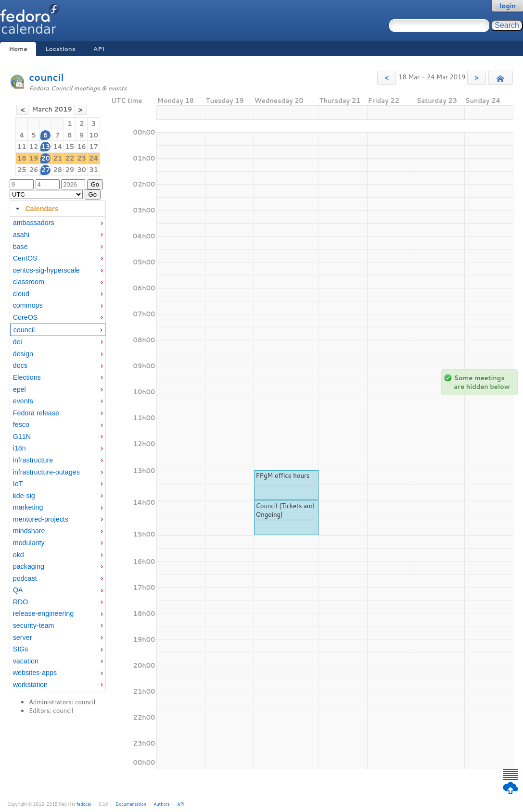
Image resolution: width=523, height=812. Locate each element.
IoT (18, 484)
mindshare (29, 531)
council (46, 77)
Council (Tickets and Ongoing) (285, 510)
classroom (29, 282)
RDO (21, 602)
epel (19, 389)
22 (70, 158)
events (23, 401)
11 (22, 147)
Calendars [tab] (36, 209)
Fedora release (36, 413)
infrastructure (33, 460)
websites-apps (35, 673)
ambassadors (34, 223)
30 (82, 170)
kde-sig (24, 496)
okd (19, 555)
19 (34, 158)
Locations (60, 49)
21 (57, 158)
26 (34, 170)
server (23, 637)
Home (18, 49)
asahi (21, 235)
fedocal (84, 804)
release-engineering (43, 613)
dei (18, 342)
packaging (29, 566)
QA (18, 590)
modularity (29, 543)
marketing (28, 507)
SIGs (21, 649)
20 (45, 158)
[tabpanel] (58, 454)
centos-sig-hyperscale (46, 270)
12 (34, 147)
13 (45, 147)
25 (22, 170)
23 (82, 158)
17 (94, 147)
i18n (19, 448)
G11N (22, 437)
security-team (34, 625)
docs (20, 365)
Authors (162, 804)
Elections (27, 377)
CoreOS (26, 317)
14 (57, 147)
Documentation (131, 804)
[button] (387, 78)
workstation (30, 685)
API (99, 49)
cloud (21, 294)
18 (22, 158)
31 (94, 170)
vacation (26, 661)
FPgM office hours (282, 475)
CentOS (25, 258)
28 (57, 170)
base (20, 247)
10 (94, 135)
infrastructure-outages (46, 472)
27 (45, 170)
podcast (25, 578)
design (23, 354)
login (508, 6)
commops (28, 305)
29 (70, 170)
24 (94, 158)
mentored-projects (41, 519)
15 (70, 147)
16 (82, 147)
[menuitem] (58, 223)
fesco (21, 425)
